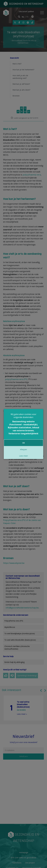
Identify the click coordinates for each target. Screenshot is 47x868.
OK (24, 443)
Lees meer (23, 456)
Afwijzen (23, 449)
